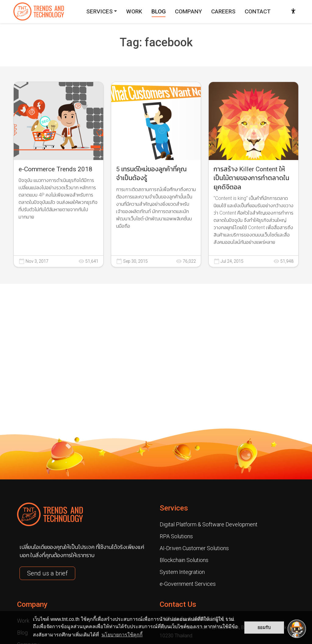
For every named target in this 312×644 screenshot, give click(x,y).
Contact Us (178, 604)
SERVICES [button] (99, 11)
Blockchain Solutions (184, 560)
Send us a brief (47, 573)
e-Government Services (188, 584)
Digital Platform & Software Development (209, 524)
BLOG (159, 11)
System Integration (182, 572)
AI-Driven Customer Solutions (194, 548)
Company (32, 604)
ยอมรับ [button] (264, 628)
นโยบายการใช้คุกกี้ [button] (122, 635)
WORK (134, 11)
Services (174, 508)
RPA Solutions (176, 536)
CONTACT (258, 11)
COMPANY (188, 11)
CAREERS (223, 11)
